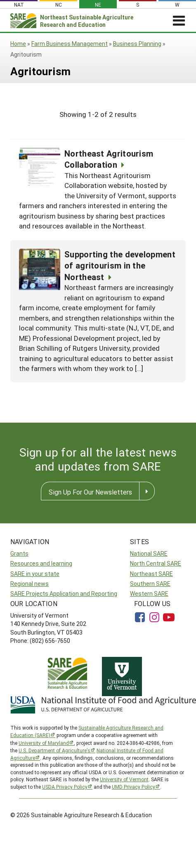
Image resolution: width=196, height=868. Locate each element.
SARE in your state (35, 574)
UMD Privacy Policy (133, 787)
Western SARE (149, 593)
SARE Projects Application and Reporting (64, 593)
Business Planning (137, 44)
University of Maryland (44, 743)
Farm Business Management (70, 44)
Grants (19, 553)
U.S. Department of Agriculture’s (54, 750)
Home (18, 44)
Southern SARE (150, 584)
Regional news (30, 584)
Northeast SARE (151, 574)
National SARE (149, 553)
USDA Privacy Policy (65, 787)
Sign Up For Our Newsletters (90, 492)
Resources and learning (41, 563)
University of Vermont (124, 779)
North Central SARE (156, 563)
